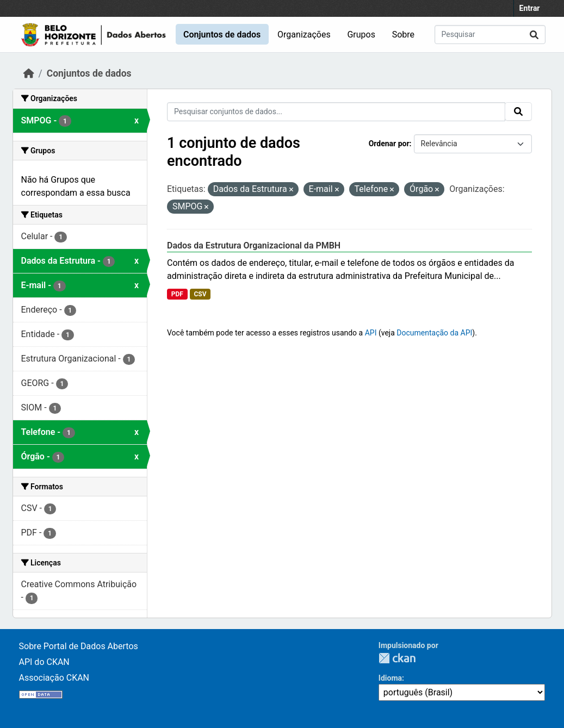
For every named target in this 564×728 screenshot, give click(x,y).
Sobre (403, 35)
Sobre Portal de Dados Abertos (79, 646)
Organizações (304, 35)
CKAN (397, 658)
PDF (177, 294)
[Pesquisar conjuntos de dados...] (490, 35)
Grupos (361, 35)
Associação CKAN (54, 678)
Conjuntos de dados (222, 35)
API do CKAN (44, 662)
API (371, 333)
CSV (200, 294)
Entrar (530, 8)
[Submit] (534, 35)
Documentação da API (434, 333)
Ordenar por (389, 144)
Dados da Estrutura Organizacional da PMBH (254, 245)
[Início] (29, 73)
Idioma (390, 678)
